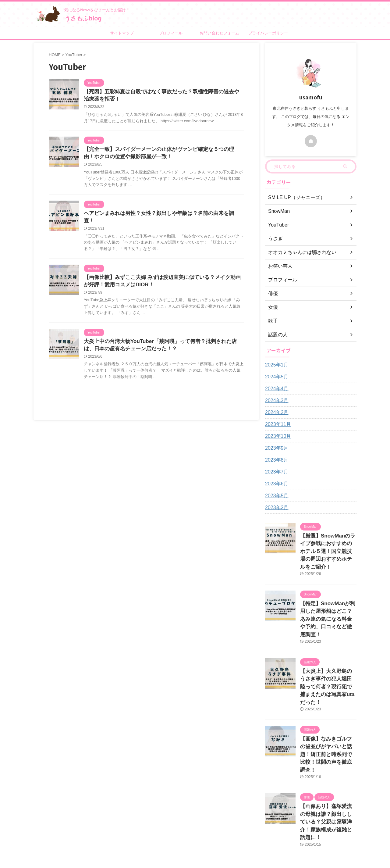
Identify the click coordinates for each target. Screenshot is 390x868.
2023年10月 (277, 436)
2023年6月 (275, 484)
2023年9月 (275, 448)
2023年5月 (275, 496)
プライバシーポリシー (268, 33)
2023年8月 (275, 460)
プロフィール (171, 33)
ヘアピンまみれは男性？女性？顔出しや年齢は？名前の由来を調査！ (159, 216)
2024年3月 (275, 401)
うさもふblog (83, 18)
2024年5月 (275, 377)
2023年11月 (277, 424)
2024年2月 (275, 413)
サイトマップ (122, 33)
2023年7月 (275, 472)
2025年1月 (275, 365)
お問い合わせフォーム (219, 33)
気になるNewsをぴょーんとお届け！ (209, 837)
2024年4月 (275, 389)
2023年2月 (275, 508)
